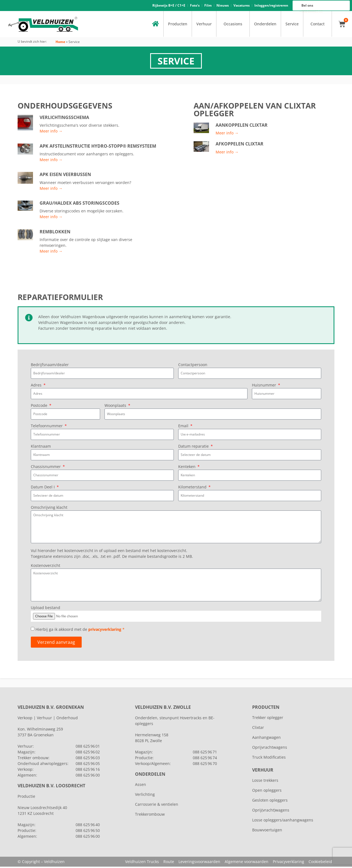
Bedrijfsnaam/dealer (50, 367)
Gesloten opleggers (270, 801)
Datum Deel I (43, 489)
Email (184, 428)
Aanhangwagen (266, 739)
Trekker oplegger (268, 719)
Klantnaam (41, 448)
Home (60, 43)
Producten (178, 25)
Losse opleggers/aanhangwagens (283, 821)
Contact (317, 25)
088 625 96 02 (88, 753)
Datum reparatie (194, 448)
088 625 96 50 (88, 832)
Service (292, 25)
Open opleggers (267, 792)
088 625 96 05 (88, 765)
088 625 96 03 (88, 759)
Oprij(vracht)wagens (271, 811)
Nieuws (223, 6)
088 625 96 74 (205, 759)
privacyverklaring (105, 631)
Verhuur (204, 25)
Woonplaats (116, 407)
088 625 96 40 (88, 826)
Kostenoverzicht (46, 567)
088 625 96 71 (205, 753)
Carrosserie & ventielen (157, 806)
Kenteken (187, 469)
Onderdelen (265, 25)
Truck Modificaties (269, 759)
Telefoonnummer (47, 428)
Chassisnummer (46, 469)
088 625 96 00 (312, 13)
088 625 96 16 (312, 12)
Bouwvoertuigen (267, 831)
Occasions (233, 25)
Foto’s (195, 6)
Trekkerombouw (150, 816)
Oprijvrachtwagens (270, 749)
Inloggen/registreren (271, 6)
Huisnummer (265, 387)
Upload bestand (46, 609)
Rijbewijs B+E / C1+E (169, 6)
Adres (37, 387)
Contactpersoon (193, 367)
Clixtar (258, 729)
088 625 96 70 (205, 765)
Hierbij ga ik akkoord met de (80, 631)
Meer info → (51, 133)
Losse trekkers (265, 782)
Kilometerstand (193, 489)
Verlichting (145, 796)
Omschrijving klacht (49, 509)
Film (208, 6)
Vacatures (242, 6)
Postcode (40, 407)
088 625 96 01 (88, 747)
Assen (141, 786)
